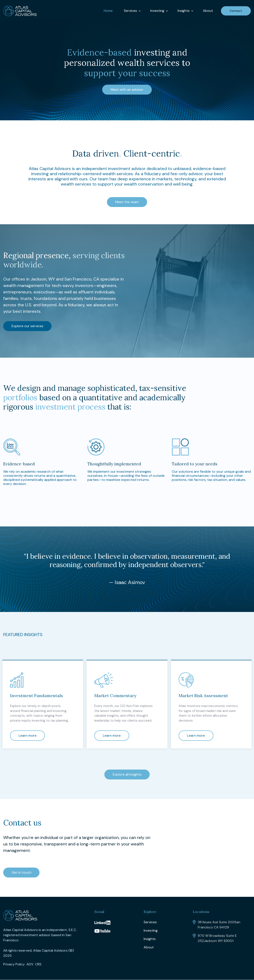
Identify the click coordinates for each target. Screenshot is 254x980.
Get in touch (22, 873)
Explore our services (28, 326)
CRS (38, 964)
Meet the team (127, 202)
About (208, 11)
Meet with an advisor (127, 90)
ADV (30, 964)
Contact (236, 11)
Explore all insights (127, 774)
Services (130, 11)
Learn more (28, 735)
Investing (157, 11)
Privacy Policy (14, 964)
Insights (184, 11)
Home (108, 11)
